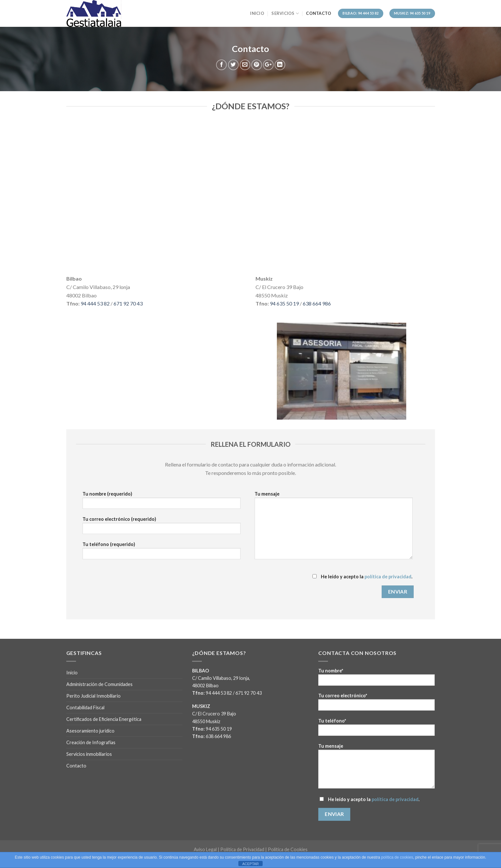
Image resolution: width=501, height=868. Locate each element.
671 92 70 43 (128, 303)
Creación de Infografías (91, 742)
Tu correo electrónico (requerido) (162, 527)
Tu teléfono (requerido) (162, 553)
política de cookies (397, 857)
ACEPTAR (250, 864)
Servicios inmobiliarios (89, 754)
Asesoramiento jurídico (90, 731)
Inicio (257, 13)
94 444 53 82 (95, 303)
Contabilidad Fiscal (85, 707)
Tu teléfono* (376, 729)
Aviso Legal (205, 849)
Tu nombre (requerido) (162, 502)
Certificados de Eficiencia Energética (104, 719)
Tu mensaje (334, 527)
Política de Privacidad (242, 849)
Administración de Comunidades (99, 684)
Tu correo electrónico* (376, 704)
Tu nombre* (376, 679)
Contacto (319, 13)
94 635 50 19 (284, 303)
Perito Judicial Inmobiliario (93, 696)
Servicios (285, 13)
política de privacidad (388, 577)
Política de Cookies (288, 849)
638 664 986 (317, 303)
